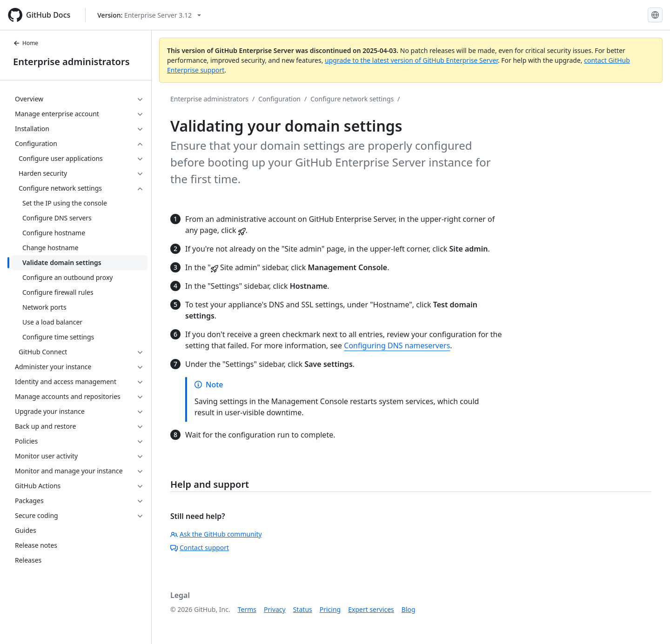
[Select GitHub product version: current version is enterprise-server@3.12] (149, 15)
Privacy (275, 609)
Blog (409, 609)
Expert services (371, 609)
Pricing (330, 609)
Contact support (200, 548)
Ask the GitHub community (216, 534)
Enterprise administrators (71, 62)
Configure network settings (352, 99)
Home (26, 43)
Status (303, 609)
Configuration (279, 99)
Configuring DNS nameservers (397, 345)
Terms (247, 609)
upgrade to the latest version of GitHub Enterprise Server (411, 60)
